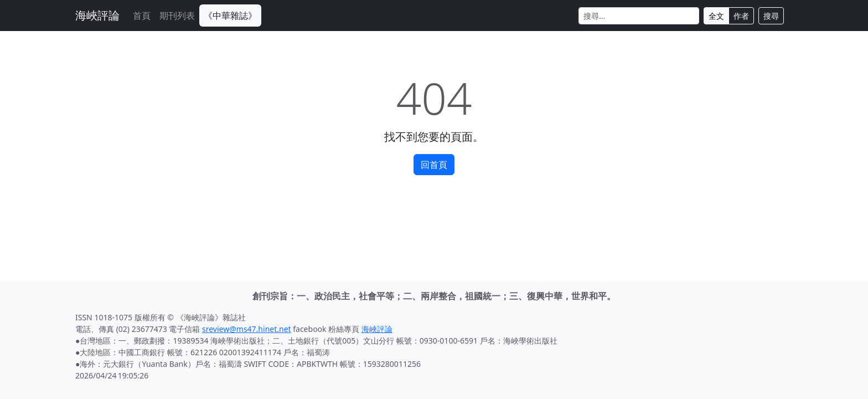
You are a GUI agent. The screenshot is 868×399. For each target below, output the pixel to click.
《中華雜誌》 (230, 16)
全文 (716, 16)
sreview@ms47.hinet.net (247, 329)
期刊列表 (177, 16)
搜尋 (771, 16)
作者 (741, 16)
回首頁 (434, 165)
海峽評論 (97, 15)
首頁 (142, 16)
